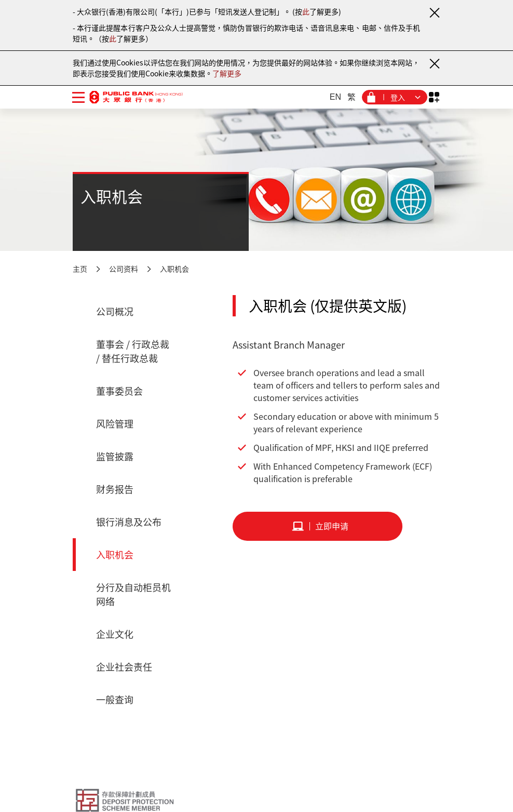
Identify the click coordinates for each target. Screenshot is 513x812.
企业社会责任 (124, 667)
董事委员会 (119, 391)
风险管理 (115, 424)
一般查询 (115, 700)
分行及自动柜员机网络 (133, 594)
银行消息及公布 (129, 522)
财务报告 (115, 489)
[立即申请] (318, 526)
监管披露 (115, 456)
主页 (80, 269)
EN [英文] (335, 97)
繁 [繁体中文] (352, 97)
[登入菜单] (395, 97)
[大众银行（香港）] (136, 97)
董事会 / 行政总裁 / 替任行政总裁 (133, 351)
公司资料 (124, 269)
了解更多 (227, 73)
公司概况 (115, 311)
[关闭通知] (434, 12)
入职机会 (174, 269)
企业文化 (115, 634)
